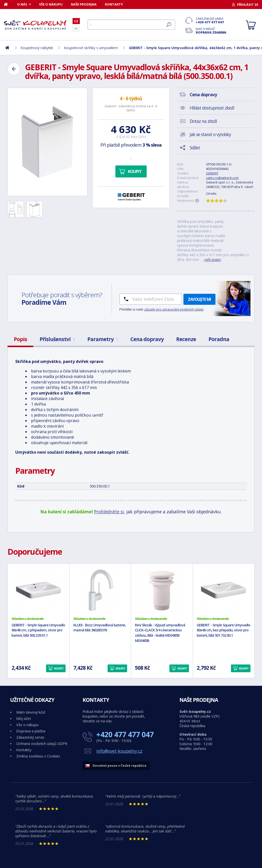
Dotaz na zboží (203, 121)
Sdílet (195, 148)
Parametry (103, 339)
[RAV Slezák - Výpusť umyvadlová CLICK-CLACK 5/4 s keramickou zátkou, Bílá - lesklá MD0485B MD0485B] (162, 590)
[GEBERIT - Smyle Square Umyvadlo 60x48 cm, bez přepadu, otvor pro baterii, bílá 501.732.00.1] (224, 590)
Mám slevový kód (31, 712)
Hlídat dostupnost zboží (212, 108)
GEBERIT (212, 173)
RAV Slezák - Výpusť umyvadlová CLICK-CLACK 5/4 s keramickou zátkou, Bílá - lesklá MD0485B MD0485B (160, 633)
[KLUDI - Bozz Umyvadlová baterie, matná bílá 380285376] (100, 590)
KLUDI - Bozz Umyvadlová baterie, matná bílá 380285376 (100, 628)
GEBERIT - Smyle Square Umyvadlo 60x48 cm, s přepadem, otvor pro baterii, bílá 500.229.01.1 (38, 630)
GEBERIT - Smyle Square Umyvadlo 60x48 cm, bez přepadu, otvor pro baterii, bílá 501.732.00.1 (223, 630)
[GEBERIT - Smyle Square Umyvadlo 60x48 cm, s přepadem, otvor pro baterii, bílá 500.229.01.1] (39, 590)
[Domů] (8, 4)
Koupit (135, 171)
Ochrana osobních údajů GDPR (42, 744)
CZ (76, 21)
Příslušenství (57, 339)
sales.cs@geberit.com (222, 178)
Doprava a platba (31, 731)
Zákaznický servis (30, 737)
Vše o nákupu (51, 4)
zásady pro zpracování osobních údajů (174, 309)
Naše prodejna (84, 4)
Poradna (219, 339)
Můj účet (24, 718)
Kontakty (114, 4)
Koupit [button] (59, 668)
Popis (20, 339)
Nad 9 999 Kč (211, 31)
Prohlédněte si (109, 512)
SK (76, 28)
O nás (22, 4)
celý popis (213, 260)
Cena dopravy (147, 339)
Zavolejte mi (199, 299)
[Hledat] (131, 25)
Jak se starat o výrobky (210, 134)
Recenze (186, 339)
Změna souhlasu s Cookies (38, 756)
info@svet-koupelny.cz (119, 751)
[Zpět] (14, 69)
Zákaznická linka (211, 20)
